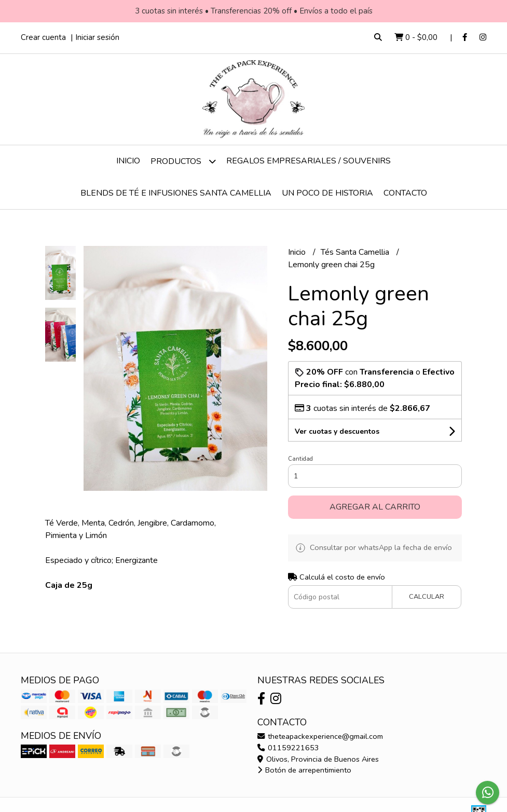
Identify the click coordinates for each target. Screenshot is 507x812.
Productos (183, 161)
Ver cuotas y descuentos (337, 431)
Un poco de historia (327, 193)
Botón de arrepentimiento (304, 770)
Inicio (128, 161)
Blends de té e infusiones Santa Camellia (176, 193)
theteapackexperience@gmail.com (320, 736)
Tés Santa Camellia (356, 252)
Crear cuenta (43, 37)
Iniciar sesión (97, 37)
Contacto (405, 193)
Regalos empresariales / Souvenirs (309, 161)
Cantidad (300, 459)
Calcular (427, 597)
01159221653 (288, 748)
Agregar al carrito (375, 507)
